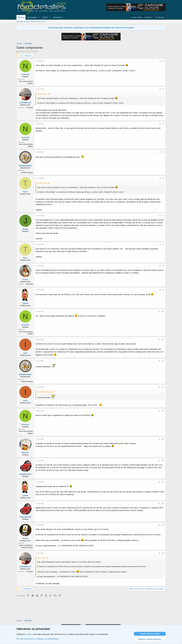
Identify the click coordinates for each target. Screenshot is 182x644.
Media (45, 17)
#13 (163, 387)
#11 (163, 339)
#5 (163, 178)
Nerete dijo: (41, 558)
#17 (163, 482)
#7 (163, 244)
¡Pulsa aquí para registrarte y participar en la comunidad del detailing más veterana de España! (91, 28)
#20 (163, 553)
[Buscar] (160, 17)
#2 (163, 89)
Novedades (32, 17)
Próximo (27, 56)
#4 (163, 152)
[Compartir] (160, 61)
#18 (163, 504)
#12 (163, 361)
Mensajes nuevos (23, 21)
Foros (21, 17)
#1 (163, 61)
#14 (163, 411)
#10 (163, 311)
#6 (163, 216)
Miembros (58, 17)
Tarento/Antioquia (27, 173)
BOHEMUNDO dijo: (44, 392)
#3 (163, 124)
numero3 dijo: (42, 94)
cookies (29, 634)
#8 (163, 266)
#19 (163, 525)
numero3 (22, 51)
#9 (163, 290)
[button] (39, 17)
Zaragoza (30, 108)
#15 (163, 439)
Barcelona (29, 284)
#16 (163, 461)
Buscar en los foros (38, 21)
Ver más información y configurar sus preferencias (37, 639)
